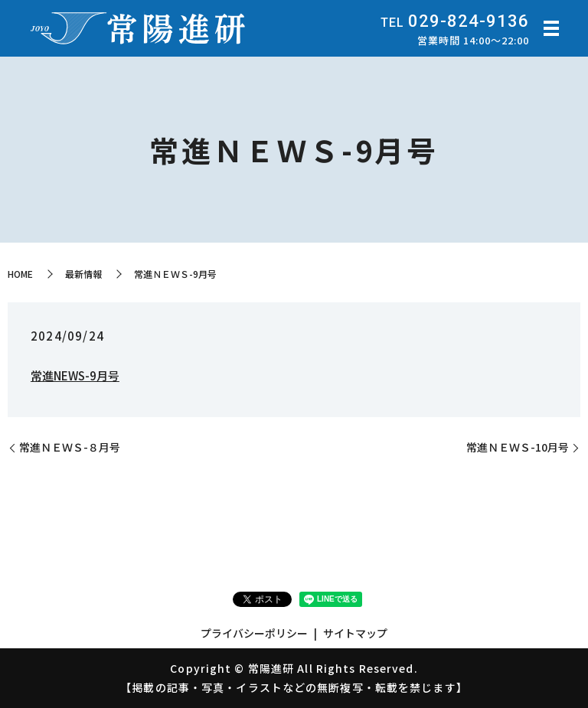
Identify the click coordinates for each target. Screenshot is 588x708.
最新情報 (83, 274)
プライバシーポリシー (254, 633)
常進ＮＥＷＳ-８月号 (70, 447)
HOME (20, 274)
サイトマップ (355, 633)
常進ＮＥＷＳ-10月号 (518, 447)
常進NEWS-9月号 (75, 375)
